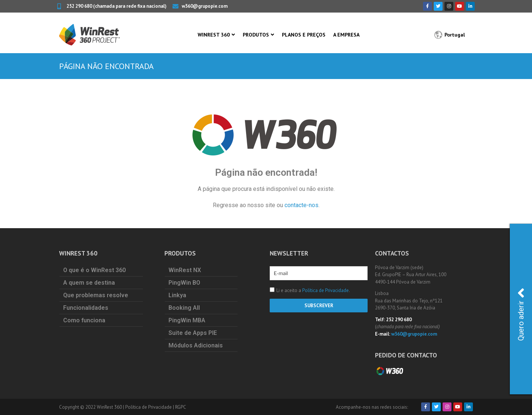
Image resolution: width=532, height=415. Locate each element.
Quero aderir (521, 313)
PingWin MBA (187, 320)
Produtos (256, 35)
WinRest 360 (214, 35)
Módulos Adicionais (196, 345)
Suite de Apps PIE (193, 333)
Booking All (184, 308)
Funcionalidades (86, 308)
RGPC (181, 407)
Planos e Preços (304, 35)
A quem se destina (89, 283)
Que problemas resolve (96, 295)
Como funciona (84, 320)
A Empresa (346, 35)
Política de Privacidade (325, 290)
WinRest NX (185, 270)
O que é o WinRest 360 (94, 270)
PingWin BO (184, 283)
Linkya (177, 295)
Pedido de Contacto (406, 355)
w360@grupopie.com (414, 334)
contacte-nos (301, 205)
